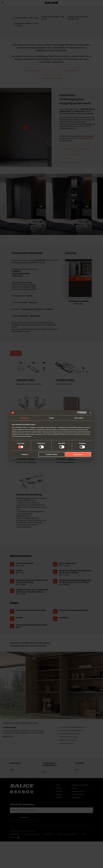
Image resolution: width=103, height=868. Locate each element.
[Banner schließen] (91, 413)
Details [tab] (52, 418)
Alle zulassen (78, 454)
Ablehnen (25, 454)
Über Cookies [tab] (79, 418)
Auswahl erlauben (52, 454)
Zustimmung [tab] (24, 418)
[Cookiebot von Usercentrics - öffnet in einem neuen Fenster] (79, 413)
